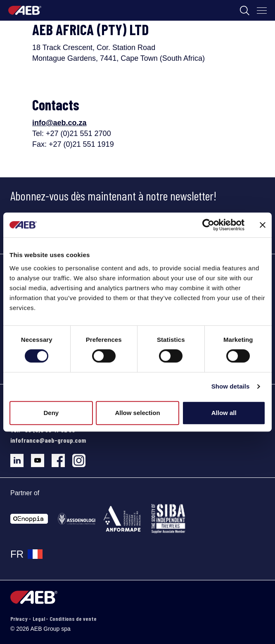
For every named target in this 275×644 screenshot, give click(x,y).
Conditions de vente (73, 619)
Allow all (224, 413)
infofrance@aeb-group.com (48, 440)
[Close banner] (263, 225)
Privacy (20, 619)
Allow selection (137, 413)
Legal (39, 619)
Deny (51, 413)
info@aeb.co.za (59, 123)
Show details (231, 386)
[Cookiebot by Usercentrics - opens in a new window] (208, 225)
